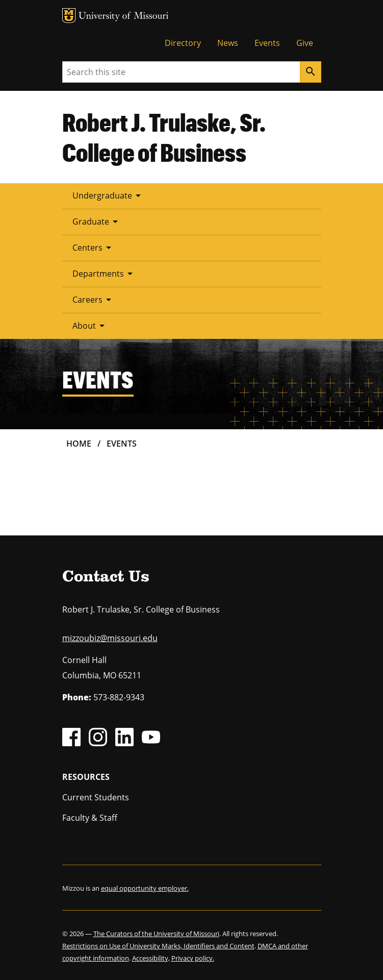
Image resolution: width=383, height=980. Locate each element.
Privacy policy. (193, 958)
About (90, 326)
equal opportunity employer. (145, 888)
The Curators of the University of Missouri (156, 934)
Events (267, 43)
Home (79, 444)
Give (305, 43)
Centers (94, 248)
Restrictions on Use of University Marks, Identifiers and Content (158, 946)
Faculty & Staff (90, 818)
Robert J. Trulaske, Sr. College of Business (164, 137)
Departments (104, 274)
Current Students (96, 797)
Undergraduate (108, 195)
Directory (183, 43)
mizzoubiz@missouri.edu (110, 638)
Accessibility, (151, 958)
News (228, 43)
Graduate (97, 222)
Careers (94, 300)
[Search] (311, 72)
